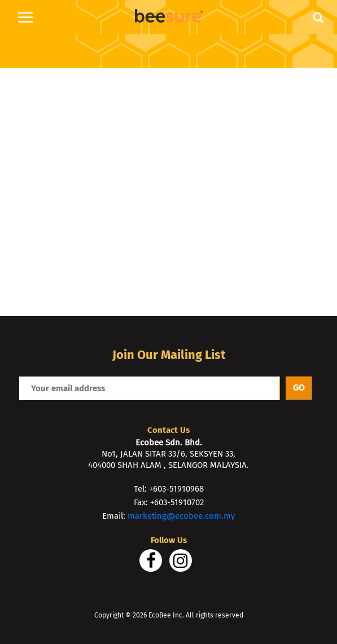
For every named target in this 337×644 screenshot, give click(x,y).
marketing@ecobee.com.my (181, 516)
